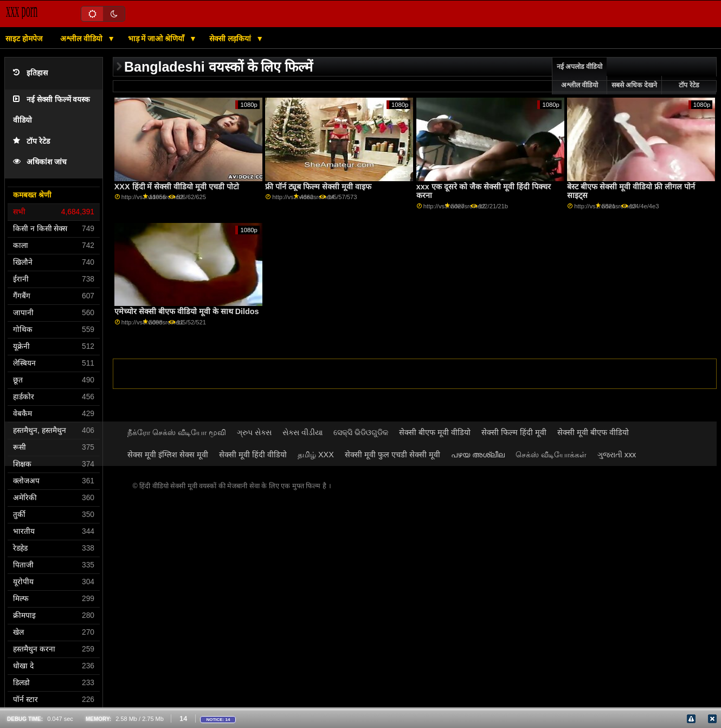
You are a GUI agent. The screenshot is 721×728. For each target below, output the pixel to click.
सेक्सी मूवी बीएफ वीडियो (593, 432)
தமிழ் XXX (316, 455)
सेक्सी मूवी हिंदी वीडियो (253, 455)
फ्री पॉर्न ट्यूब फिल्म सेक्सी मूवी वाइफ (318, 187)
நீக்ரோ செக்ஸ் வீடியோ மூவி (177, 432)
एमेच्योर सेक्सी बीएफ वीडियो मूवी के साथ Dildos (187, 311)
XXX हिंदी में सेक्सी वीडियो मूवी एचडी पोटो (177, 187)
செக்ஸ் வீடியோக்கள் (551, 455)
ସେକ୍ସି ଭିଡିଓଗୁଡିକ (361, 432)
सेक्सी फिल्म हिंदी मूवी (514, 432)
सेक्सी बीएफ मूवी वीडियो (435, 432)
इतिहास (30, 73)
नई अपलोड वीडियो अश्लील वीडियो (580, 76)
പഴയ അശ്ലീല (478, 455)
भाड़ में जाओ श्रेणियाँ (157, 39)
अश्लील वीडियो (82, 39)
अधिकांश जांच (40, 162)
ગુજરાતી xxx (617, 455)
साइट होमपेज (24, 39)
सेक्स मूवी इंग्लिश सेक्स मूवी (168, 455)
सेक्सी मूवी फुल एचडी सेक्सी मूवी (392, 455)
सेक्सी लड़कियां (231, 39)
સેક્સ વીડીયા (302, 432)
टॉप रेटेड (31, 141)
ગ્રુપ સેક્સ (254, 432)
